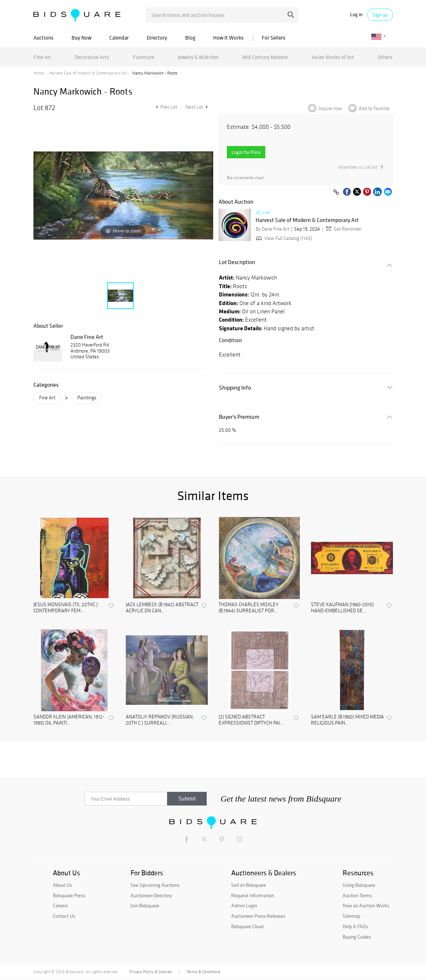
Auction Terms (357, 895)
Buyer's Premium (239, 417)
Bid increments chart (245, 178)
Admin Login (244, 906)
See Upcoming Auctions (155, 885)
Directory (157, 38)
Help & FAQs (355, 926)
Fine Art (42, 57)
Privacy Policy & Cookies (151, 972)
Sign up (380, 15)
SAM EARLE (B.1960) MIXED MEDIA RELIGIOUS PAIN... (347, 720)
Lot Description (237, 262)
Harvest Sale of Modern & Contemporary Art (88, 73)
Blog (190, 38)
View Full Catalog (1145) (283, 238)
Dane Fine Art (87, 337)
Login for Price (246, 152)
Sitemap (351, 916)
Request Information (253, 895)
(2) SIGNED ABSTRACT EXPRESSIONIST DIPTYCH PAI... (251, 720)
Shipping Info (235, 388)
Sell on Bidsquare (249, 885)
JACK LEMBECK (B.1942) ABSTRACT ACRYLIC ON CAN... (162, 608)
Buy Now (81, 38)
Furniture (144, 57)
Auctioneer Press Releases (258, 916)
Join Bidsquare (145, 906)
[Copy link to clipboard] (336, 192)
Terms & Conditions (203, 972)
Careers (60, 906)
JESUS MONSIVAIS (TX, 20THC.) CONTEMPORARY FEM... (66, 608)
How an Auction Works (366, 906)
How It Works (228, 38)
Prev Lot (166, 107)
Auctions (43, 38)
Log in (356, 15)
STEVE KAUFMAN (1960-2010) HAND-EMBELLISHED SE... (342, 608)
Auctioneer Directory (151, 895)
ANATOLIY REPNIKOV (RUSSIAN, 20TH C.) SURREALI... (160, 720)
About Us (62, 885)
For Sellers (274, 38)
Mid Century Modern (265, 57)
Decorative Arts (92, 57)
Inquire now (330, 108)
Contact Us (64, 916)
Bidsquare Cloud (247, 926)
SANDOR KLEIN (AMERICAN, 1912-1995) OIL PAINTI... (69, 720)
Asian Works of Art (333, 57)
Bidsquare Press (69, 895)
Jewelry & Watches (198, 57)
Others (385, 57)
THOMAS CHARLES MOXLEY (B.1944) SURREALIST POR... (249, 608)
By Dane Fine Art (272, 229)
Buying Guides (357, 937)
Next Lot (197, 107)
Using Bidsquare (359, 885)
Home (39, 73)
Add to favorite (374, 108)
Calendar (119, 38)
